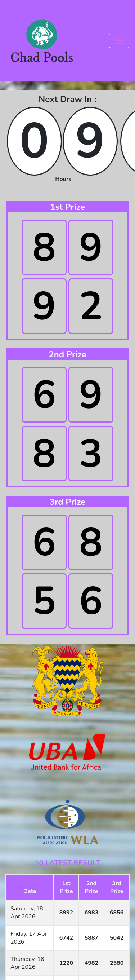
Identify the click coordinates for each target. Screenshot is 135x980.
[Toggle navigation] (119, 41)
